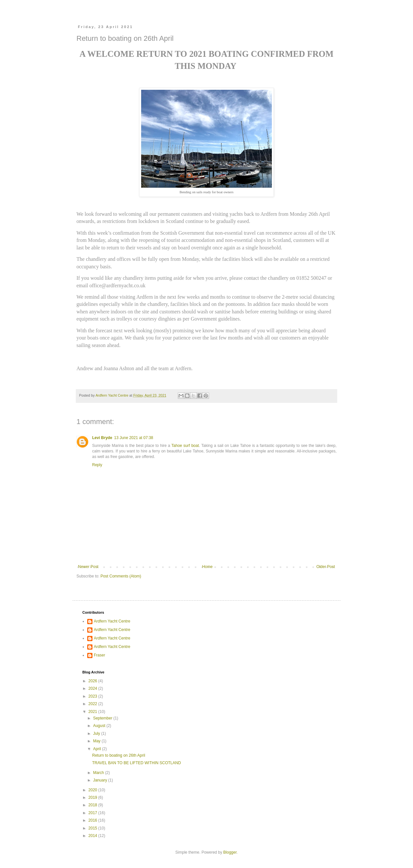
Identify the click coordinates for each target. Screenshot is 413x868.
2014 (93, 836)
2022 (93, 704)
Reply (97, 465)
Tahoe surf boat (185, 446)
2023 (93, 696)
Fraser (99, 655)
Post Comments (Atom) (121, 576)
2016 (93, 820)
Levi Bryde (102, 438)
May (97, 741)
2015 (93, 828)
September (103, 718)
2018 (93, 805)
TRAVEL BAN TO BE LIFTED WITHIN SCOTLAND (137, 763)
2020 (93, 790)
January (101, 780)
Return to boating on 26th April (119, 755)
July (97, 734)
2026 (93, 681)
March (99, 773)
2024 (93, 688)
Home (207, 567)
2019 (93, 797)
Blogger (230, 852)
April (98, 749)
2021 (93, 712)
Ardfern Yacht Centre (112, 621)
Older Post (326, 567)
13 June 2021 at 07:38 (133, 438)
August (100, 726)
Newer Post (88, 567)
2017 (93, 813)
